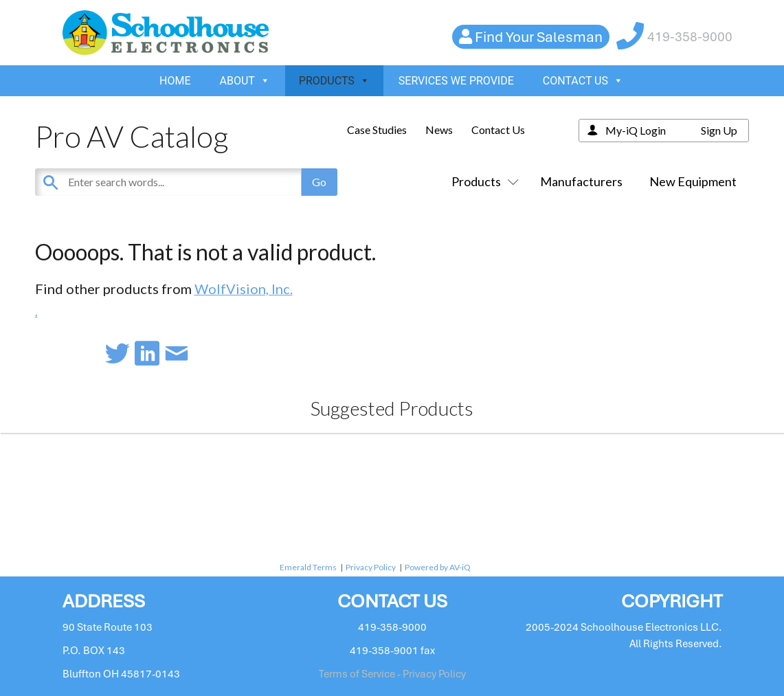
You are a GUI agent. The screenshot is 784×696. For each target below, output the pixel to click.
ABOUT (245, 81)
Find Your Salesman (539, 37)
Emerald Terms (308, 567)
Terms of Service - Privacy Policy (392, 674)
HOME (175, 81)
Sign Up (719, 130)
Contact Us (498, 130)
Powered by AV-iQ (438, 567)
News (439, 130)
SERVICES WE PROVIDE (456, 81)
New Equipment (693, 181)
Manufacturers (581, 181)
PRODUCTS (334, 81)
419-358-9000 (690, 37)
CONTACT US (583, 81)
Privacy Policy (371, 567)
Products (482, 181)
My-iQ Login (636, 130)
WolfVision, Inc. (244, 289)
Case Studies (377, 130)
